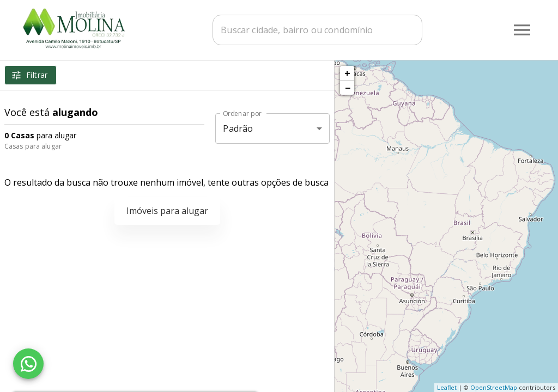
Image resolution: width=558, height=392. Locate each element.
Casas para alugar (33, 146)
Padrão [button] (238, 128)
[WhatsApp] (28, 364)
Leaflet (447, 387)
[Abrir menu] (522, 30)
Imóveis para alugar (167, 211)
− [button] (348, 88)
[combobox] (317, 30)
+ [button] (347, 73)
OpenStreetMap (494, 387)
